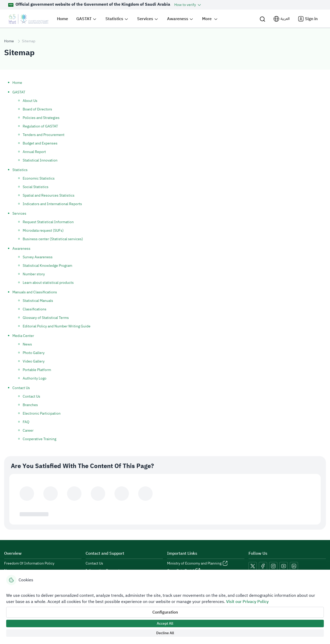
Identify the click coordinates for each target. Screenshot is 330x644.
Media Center (23, 336)
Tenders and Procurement (44, 135)
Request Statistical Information (48, 222)
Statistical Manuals (38, 301)
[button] (188, 5)
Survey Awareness (38, 257)
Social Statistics (36, 187)
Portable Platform (37, 370)
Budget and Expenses (40, 143)
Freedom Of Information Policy (29, 564)
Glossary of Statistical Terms (46, 318)
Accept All (165, 623)
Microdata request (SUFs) (43, 231)
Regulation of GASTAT (40, 126)
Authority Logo (35, 378)
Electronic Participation (42, 413)
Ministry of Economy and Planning (194, 564)
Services (19, 214)
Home (9, 41)
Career (28, 430)
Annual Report (34, 152)
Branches (30, 405)
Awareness (21, 249)
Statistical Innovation (40, 160)
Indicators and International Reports (52, 204)
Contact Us (21, 388)
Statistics (20, 170)
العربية (285, 19)
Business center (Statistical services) (53, 239)
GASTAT (19, 92)
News (27, 344)
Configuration (165, 612)
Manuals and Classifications (35, 292)
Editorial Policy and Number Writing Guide (57, 326)
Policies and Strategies (41, 118)
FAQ (26, 422)
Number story (34, 274)
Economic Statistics (39, 178)
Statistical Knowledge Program (47, 266)
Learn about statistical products (48, 283)
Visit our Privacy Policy (247, 602)
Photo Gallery (34, 353)
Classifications (35, 309)
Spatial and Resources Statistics (49, 195)
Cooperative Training (39, 439)
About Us (30, 101)
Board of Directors (37, 109)
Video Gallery (34, 361)
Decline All (165, 633)
